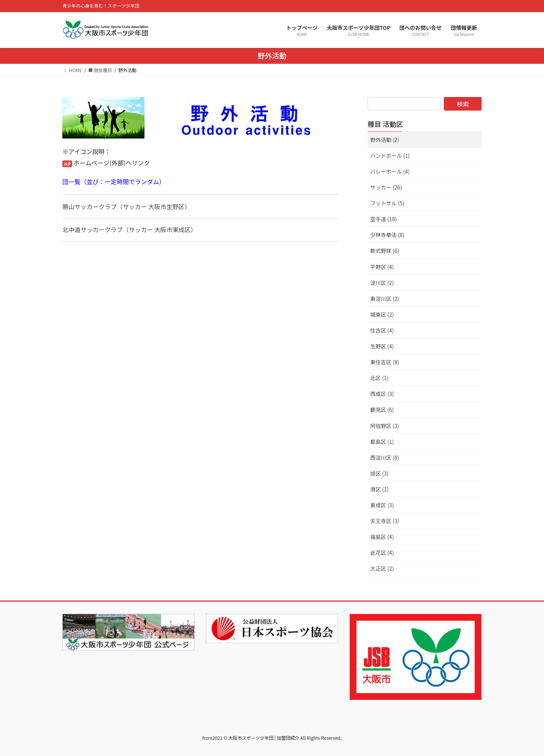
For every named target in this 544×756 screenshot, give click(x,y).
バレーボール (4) (390, 171)
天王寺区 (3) (385, 521)
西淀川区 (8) (385, 457)
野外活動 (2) (385, 140)
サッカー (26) (386, 187)
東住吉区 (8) (385, 362)
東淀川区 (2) (385, 299)
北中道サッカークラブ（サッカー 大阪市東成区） (130, 229)
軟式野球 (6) (385, 251)
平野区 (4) (382, 267)
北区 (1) (379, 378)
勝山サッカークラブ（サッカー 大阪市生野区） (127, 206)
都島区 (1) (382, 442)
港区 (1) (379, 489)
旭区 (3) (379, 473)
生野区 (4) (382, 346)
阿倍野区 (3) (385, 426)
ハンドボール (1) (390, 156)
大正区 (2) (382, 568)
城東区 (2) (382, 314)
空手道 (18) (383, 219)
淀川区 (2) (382, 283)
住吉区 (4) (382, 330)
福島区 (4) (382, 537)
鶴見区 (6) (382, 410)
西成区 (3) (382, 394)
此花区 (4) (382, 553)
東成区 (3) (382, 505)
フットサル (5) (387, 203)
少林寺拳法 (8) (387, 235)
